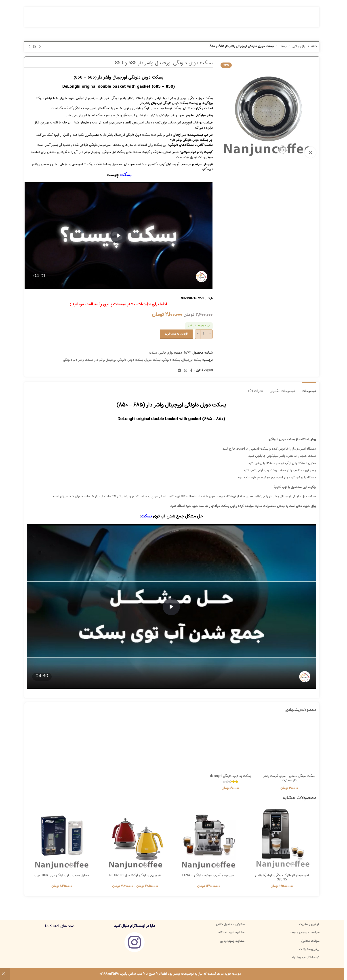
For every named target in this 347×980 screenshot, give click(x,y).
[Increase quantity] (198, 334)
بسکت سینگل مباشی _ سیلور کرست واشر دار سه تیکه (289, 778)
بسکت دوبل (153, 360)
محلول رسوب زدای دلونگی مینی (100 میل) (62, 875)
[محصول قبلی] (40, 47)
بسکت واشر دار (83, 360)
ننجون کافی (273, 973)
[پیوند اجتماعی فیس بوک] (191, 371)
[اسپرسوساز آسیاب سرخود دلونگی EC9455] (209, 840)
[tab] (309, 389)
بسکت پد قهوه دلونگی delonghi (230, 776)
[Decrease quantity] (210, 334)
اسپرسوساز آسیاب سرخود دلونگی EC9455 (208, 875)
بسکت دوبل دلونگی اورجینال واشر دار (119, 360)
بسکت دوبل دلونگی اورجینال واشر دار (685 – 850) (118, 78)
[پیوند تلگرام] (179, 371)
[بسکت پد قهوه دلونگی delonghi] (230, 745)
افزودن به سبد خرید (176, 334)
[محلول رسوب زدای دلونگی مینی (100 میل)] (62, 840)
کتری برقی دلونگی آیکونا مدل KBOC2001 (135, 875)
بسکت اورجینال (192, 360)
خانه (314, 46)
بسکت (283, 46)
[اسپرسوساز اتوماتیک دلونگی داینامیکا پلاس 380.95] (282, 840)
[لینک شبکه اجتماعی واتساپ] (186, 371)
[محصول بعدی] (29, 47)
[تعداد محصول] (204, 334)
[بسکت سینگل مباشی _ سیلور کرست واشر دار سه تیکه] (289, 745)
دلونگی (68, 360)
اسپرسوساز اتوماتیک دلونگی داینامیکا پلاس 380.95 (282, 878)
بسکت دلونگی (171, 360)
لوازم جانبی (299, 46)
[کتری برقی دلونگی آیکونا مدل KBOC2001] (135, 840)
